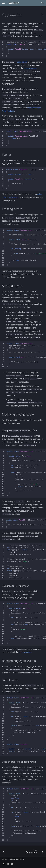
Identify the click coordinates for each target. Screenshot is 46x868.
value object (22, 62)
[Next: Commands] (34, 852)
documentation (30, 68)
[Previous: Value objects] (3, 852)
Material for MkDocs (17, 859)
